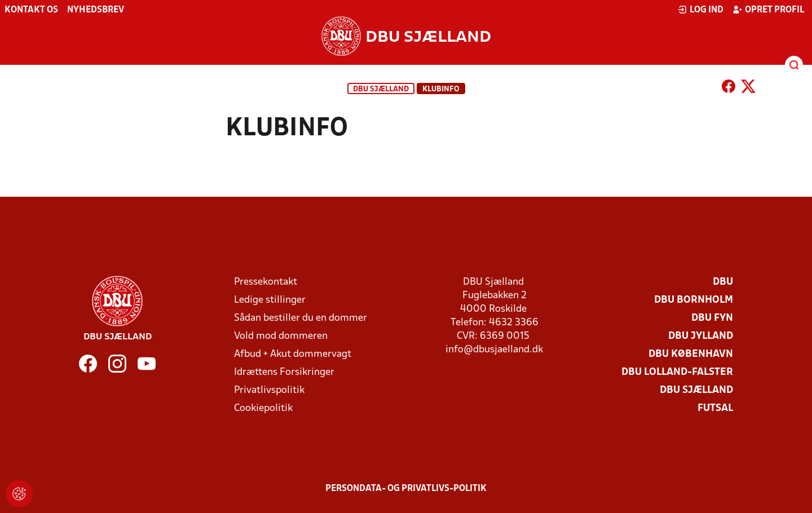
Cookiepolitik (263, 408)
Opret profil (768, 10)
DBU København (691, 354)
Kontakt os (31, 10)
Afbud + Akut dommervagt (293, 354)
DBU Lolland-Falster (677, 372)
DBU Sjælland (381, 89)
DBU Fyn (712, 318)
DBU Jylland (701, 336)
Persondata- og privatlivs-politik (406, 489)
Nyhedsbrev (96, 10)
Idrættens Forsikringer (284, 372)
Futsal (715, 408)
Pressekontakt (266, 282)
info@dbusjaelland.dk (494, 350)
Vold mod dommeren (281, 336)
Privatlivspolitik (269, 390)
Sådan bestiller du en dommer (301, 318)
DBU (723, 282)
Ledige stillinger (270, 300)
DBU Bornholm (694, 300)
